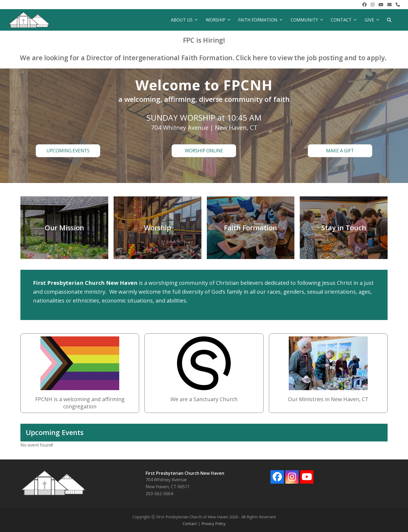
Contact (190, 523)
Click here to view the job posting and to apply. (303, 57)
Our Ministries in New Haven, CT (328, 399)
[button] (389, 20)
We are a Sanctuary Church (204, 399)
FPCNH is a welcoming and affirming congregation (80, 403)
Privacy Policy (213, 523)
